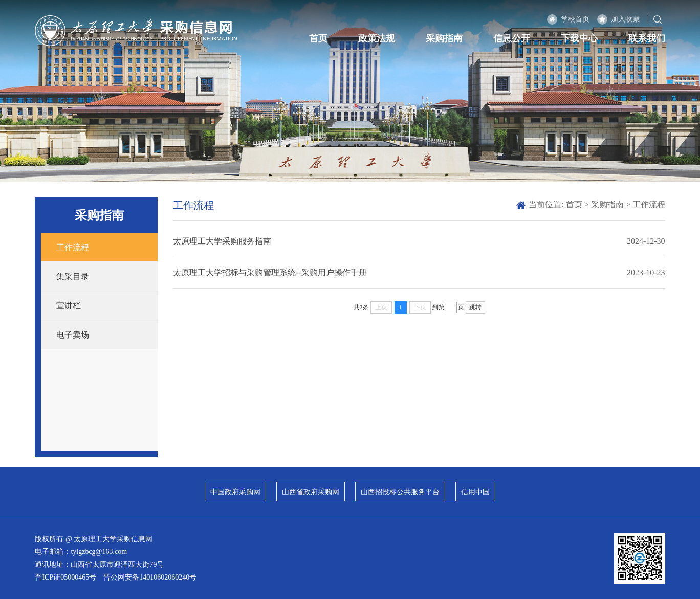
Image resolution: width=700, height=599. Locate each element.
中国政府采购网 (235, 492)
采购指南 (444, 38)
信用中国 (475, 492)
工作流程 (73, 247)
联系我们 (647, 38)
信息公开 (512, 38)
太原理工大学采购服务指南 (222, 241)
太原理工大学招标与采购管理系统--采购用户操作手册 (270, 272)
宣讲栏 (69, 306)
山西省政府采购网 (311, 492)
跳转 (475, 307)
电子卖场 (73, 335)
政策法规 (377, 38)
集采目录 (73, 276)
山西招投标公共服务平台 (400, 492)
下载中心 (579, 38)
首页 (318, 38)
